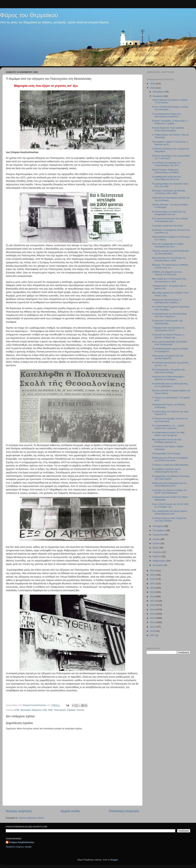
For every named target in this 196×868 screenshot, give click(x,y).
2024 (153, 571)
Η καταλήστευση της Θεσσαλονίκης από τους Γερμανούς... (169, 315)
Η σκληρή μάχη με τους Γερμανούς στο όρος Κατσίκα (169, 519)
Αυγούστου (158, 535)
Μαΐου (156, 548)
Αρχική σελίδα (70, 811)
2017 (153, 601)
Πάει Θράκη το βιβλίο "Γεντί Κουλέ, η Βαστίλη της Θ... (170, 143)
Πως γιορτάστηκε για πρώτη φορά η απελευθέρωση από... (170, 512)
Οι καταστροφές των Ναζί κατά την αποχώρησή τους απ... (169, 213)
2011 (153, 627)
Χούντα (81, 710)
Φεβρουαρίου (160, 561)
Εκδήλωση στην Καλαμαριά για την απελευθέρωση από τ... (169, 484)
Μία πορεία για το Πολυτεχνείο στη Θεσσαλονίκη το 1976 (169, 280)
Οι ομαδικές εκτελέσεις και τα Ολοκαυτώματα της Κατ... (166, 470)
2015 (153, 609)
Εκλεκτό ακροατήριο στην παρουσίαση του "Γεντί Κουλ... (171, 157)
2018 (153, 597)
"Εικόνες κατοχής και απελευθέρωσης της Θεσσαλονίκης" (171, 252)
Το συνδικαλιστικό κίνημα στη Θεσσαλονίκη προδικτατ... (167, 115)
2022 (153, 579)
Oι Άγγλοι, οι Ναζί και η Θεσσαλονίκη (170, 465)
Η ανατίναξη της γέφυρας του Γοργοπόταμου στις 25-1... (167, 164)
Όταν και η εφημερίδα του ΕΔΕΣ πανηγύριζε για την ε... (168, 245)
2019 (153, 592)
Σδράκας (71, 710)
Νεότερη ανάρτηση (19, 811)
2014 (153, 614)
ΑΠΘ (17, 710)
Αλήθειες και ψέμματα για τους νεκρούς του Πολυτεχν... (167, 273)
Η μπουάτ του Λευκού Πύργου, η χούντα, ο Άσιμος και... (168, 336)
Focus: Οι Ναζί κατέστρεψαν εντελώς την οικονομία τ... (170, 108)
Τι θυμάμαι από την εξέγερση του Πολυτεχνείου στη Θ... (168, 329)
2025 (153, 88)
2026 (153, 84)
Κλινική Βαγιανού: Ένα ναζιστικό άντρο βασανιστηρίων (168, 129)
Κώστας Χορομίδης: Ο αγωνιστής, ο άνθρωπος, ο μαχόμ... (170, 122)
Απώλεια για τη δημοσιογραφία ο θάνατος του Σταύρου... (168, 378)
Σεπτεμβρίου (159, 530)
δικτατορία (25, 710)
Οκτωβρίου (158, 526)
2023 (153, 575)
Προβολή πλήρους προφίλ (19, 847)
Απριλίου (157, 552)
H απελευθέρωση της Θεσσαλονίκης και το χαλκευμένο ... (170, 385)
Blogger (114, 860)
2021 (153, 584)
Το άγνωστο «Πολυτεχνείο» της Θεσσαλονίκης (167, 322)
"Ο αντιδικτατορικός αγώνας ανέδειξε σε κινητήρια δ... (170, 350)
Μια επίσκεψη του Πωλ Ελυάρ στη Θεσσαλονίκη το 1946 (169, 259)
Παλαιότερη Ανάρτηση (124, 811)
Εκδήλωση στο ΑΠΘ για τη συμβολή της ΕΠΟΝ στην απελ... (170, 459)
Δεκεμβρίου (159, 92)
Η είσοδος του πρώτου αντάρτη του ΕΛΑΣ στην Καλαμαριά (169, 491)
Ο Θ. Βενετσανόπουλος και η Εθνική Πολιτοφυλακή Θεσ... (170, 220)
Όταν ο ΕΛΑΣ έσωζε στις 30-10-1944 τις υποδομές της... (170, 505)
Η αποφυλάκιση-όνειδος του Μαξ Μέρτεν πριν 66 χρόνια (168, 434)
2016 (153, 605)
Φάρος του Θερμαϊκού (29, 15)
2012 (153, 622)
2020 (153, 588)
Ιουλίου (157, 539)
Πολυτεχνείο (60, 710)
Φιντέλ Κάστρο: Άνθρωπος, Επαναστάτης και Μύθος (166, 171)
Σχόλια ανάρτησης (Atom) (32, 818)
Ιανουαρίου (158, 565)
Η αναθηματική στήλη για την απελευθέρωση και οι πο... (166, 178)
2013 (153, 618)
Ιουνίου (157, 543)
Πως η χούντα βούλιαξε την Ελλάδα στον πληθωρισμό (170, 343)
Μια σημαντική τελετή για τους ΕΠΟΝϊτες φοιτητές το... (167, 441)
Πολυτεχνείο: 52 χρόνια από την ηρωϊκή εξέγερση (168, 357)
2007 (153, 635)
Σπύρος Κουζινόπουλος (22, 842)
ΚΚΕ (45, 710)
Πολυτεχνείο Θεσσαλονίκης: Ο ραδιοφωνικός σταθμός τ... (167, 301)
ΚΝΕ (50, 710)
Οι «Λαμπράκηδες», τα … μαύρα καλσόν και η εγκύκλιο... (168, 427)
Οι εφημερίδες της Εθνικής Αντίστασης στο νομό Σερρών (171, 477)
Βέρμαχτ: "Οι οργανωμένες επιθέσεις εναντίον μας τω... (170, 266)
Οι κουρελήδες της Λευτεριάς (166, 453)
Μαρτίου (157, 556)
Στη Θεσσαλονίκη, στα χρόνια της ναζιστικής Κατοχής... (169, 371)
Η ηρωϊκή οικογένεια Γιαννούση (168, 226)
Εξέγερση (36, 710)
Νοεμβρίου (158, 96)
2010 (153, 631)
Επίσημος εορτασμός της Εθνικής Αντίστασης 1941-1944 (169, 192)
